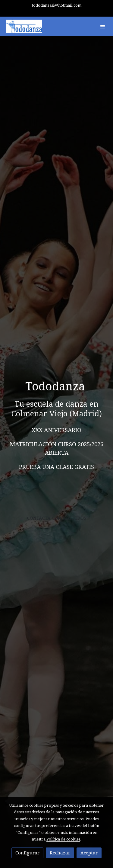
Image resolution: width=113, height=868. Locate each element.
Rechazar (60, 853)
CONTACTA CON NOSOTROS (57, 518)
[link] (24, 26)
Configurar (27, 853)
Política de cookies (63, 839)
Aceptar (89, 853)
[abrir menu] (103, 27)
